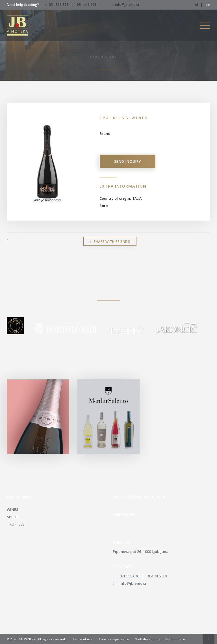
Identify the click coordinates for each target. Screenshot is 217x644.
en (208, 5)
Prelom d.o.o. (176, 639)
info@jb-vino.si (125, 5)
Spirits (14, 517)
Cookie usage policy (114, 639)
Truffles (16, 524)
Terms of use (82, 639)
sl (197, 5)
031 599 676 (59, 5)
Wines (13, 509)
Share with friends (110, 242)
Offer (116, 58)
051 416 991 (87, 5)
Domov (96, 58)
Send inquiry (128, 161)
